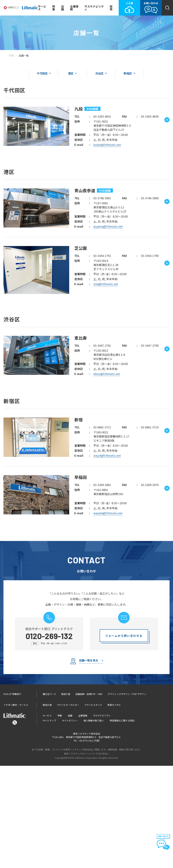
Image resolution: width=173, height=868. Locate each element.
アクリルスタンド (93, 807)
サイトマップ (49, 823)
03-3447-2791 (102, 345)
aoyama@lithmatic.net (108, 226)
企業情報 (74, 8)
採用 (111, 8)
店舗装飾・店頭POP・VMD (89, 796)
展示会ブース (49, 796)
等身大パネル (114, 807)
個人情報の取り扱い (94, 823)
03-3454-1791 (102, 256)
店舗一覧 (24, 56)
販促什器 (66, 796)
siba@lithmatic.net (106, 284)
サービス (42, 8)
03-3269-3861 (102, 587)
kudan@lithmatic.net (107, 145)
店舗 (62, 8)
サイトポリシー (70, 823)
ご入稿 (129, 7)
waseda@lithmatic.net (108, 615)
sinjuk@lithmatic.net (107, 558)
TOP (11, 56)
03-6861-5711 (102, 529)
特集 (54, 8)
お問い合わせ (151, 7)
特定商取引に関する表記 (122, 823)
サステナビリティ (94, 8)
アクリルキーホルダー (68, 807)
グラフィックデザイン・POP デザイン (127, 796)
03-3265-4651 (102, 116)
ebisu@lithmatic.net (107, 374)
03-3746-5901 (102, 198)
